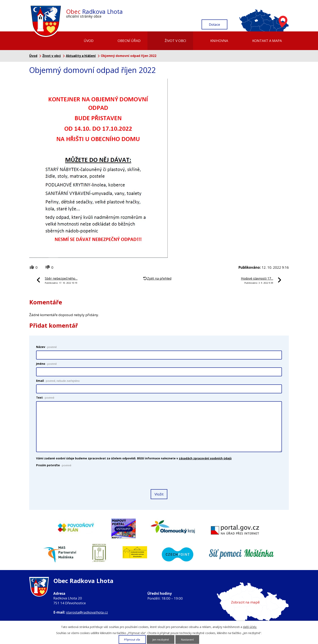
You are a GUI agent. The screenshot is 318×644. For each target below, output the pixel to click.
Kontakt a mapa (267, 41)
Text (45, 397)
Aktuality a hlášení (81, 56)
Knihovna (219, 41)
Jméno (46, 364)
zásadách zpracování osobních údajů (205, 458)
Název (46, 347)
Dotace (214, 24)
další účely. (250, 627)
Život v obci (175, 41)
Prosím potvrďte (54, 465)
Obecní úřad (129, 41)
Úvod (89, 41)
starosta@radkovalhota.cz (87, 612)
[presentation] (66, 478)
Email (58, 381)
